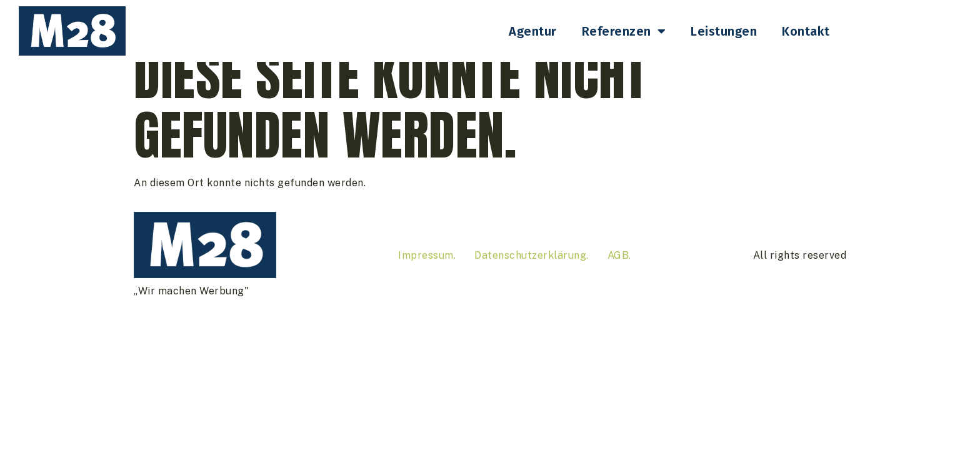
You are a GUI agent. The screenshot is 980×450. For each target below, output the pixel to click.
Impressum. (427, 276)
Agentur (533, 31)
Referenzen (624, 31)
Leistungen (724, 31)
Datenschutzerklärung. (532, 276)
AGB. (619, 276)
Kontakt (806, 31)
